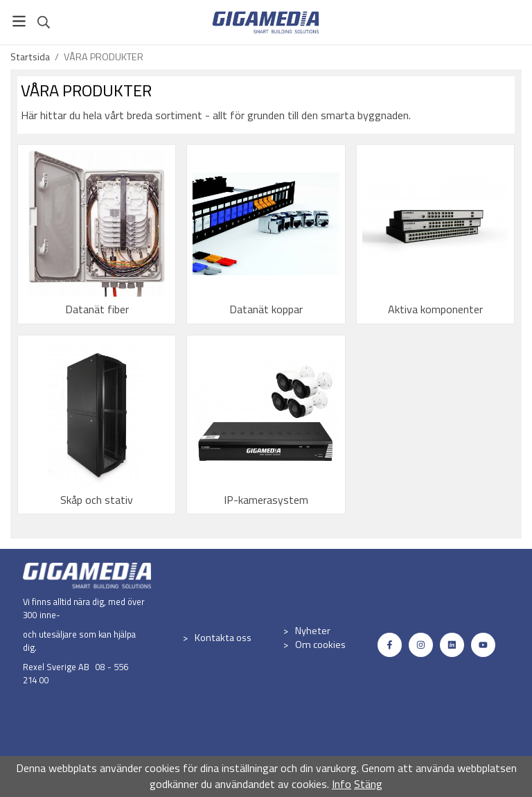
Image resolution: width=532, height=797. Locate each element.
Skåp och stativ (97, 500)
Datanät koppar (266, 309)
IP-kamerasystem (266, 500)
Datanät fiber (97, 309)
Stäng (368, 784)
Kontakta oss (223, 638)
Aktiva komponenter (435, 309)
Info (342, 784)
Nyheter (313, 631)
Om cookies (320, 645)
